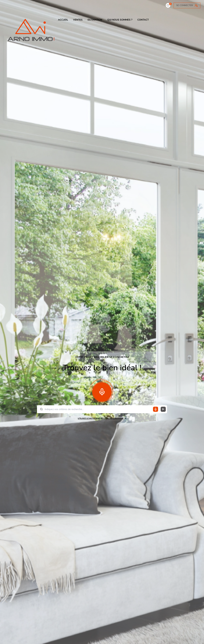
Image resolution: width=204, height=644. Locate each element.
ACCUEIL (63, 20)
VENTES (78, 20)
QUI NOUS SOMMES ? (120, 20)
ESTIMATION (95, 20)
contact (143, 20)
